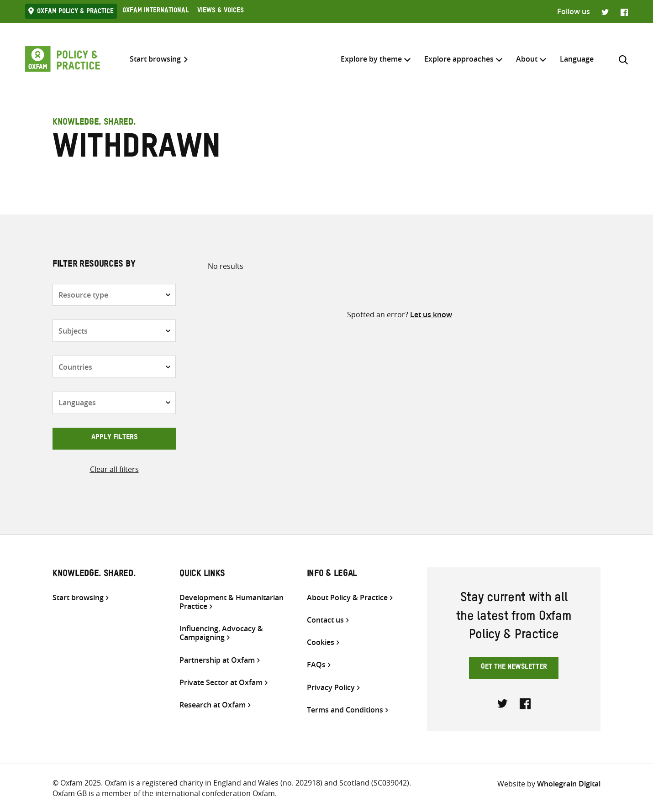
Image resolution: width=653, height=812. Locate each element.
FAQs (316, 665)
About (527, 59)
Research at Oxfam (213, 705)
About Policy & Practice (347, 598)
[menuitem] (577, 59)
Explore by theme (371, 59)
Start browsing (155, 59)
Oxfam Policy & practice (75, 12)
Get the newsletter (514, 668)
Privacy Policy (331, 688)
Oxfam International (155, 11)
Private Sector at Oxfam (221, 683)
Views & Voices (221, 11)
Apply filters (114, 438)
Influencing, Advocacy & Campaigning (221, 633)
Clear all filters (114, 469)
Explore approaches (459, 59)
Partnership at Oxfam (217, 660)
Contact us (325, 620)
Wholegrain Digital (569, 784)
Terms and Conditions (345, 710)
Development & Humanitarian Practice (232, 602)
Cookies (321, 642)
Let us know (431, 314)
